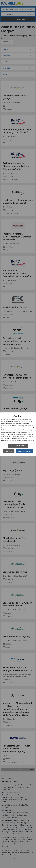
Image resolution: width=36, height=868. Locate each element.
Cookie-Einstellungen (18, 446)
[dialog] (18, 434)
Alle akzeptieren (25, 451)
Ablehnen (9, 451)
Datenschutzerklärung (28, 441)
